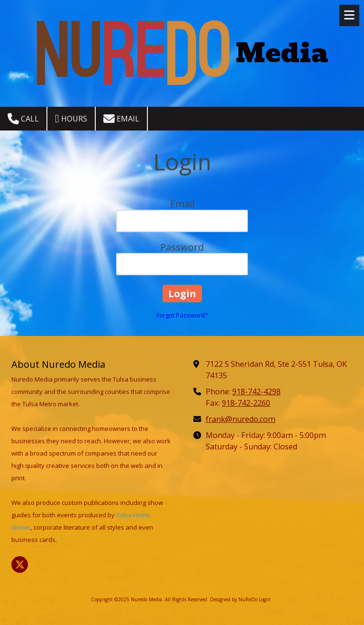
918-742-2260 (246, 403)
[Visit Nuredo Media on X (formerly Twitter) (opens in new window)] (20, 564)
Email (121, 119)
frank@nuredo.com (241, 419)
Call (23, 119)
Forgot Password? (182, 315)
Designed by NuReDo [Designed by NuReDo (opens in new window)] (234, 599)
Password (182, 247)
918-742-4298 (256, 392)
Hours (71, 119)
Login (265, 599)
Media (282, 53)
